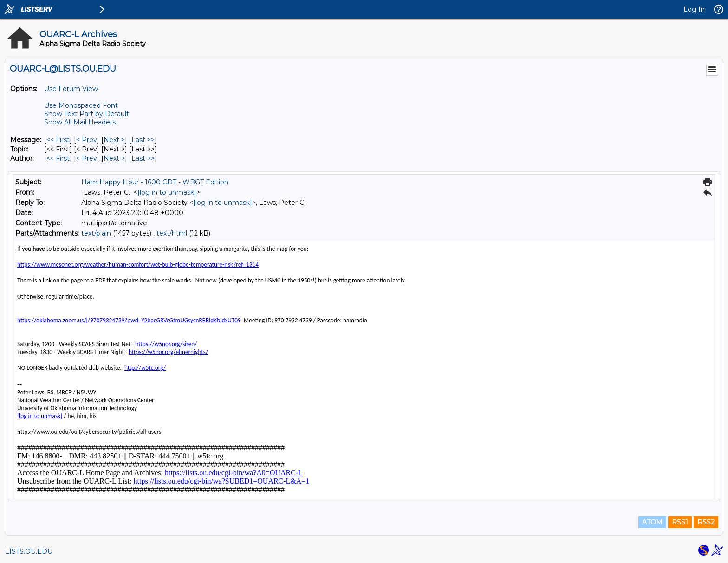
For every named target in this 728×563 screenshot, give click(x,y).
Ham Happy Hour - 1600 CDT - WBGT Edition (155, 182)
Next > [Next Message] (114, 140)
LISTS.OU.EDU (29, 551)
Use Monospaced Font (81, 105)
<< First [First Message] (58, 140)
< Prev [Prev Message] (87, 140)
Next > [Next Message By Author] (114, 158)
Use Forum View (71, 89)
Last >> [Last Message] (143, 140)
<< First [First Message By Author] (58, 158)
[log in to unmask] (167, 192)
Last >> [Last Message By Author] (143, 158)
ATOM (652, 522)
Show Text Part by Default (87, 114)
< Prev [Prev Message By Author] (87, 158)
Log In (694, 9)
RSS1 (680, 522)
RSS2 (706, 522)
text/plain (96, 233)
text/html (172, 233)
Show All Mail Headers (80, 122)
